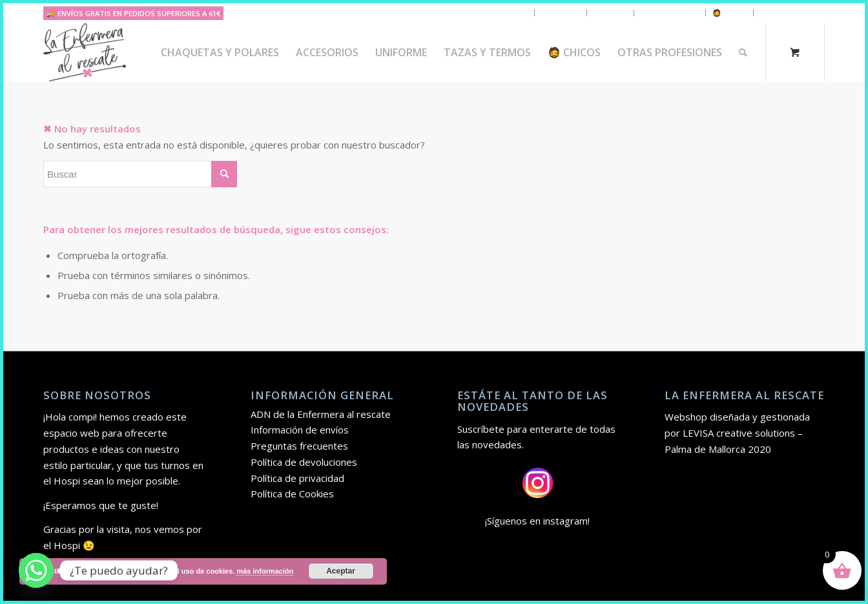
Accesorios (561, 13)
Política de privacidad (297, 478)
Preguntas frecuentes (299, 446)
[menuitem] (220, 52)
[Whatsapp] (36, 570)
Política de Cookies (292, 494)
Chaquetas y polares (491, 13)
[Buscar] (743, 52)
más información (265, 571)
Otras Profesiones (792, 13)
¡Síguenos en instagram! (537, 521)
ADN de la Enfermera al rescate (321, 414)
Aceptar (341, 571)
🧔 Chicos (729, 13)
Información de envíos (300, 430)
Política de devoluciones (304, 462)
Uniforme (610, 13)
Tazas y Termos (670, 13)
